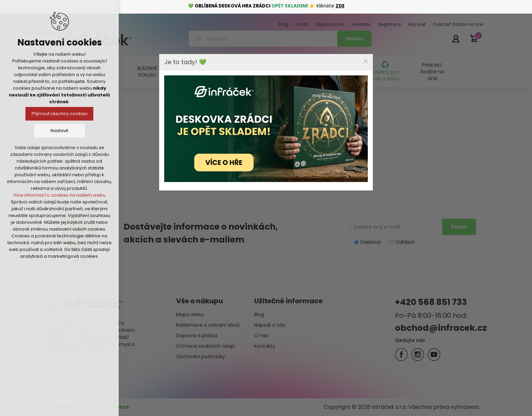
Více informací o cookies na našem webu (59, 195)
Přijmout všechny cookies (60, 114)
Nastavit (59, 131)
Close (366, 61)
